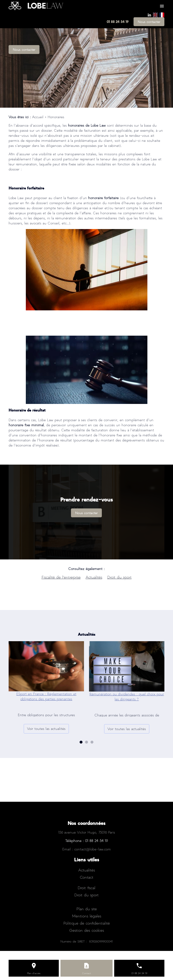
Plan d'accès (34, 973)
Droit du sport (119, 577)
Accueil (38, 117)
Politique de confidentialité (87, 923)
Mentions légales (87, 916)
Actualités (94, 577)
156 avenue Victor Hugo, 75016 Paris (87, 832)
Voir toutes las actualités (46, 729)
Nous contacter (149, 22)
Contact (87, 877)
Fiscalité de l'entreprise (61, 577)
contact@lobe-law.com (93, 849)
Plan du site (87, 909)
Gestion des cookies (87, 930)
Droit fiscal (86, 888)
